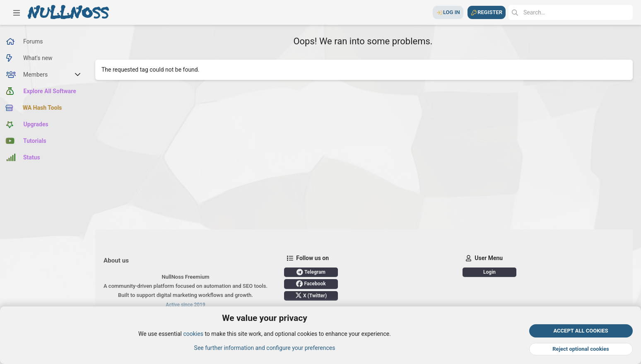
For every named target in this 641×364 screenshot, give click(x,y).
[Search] (571, 12)
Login (489, 272)
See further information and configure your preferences (265, 348)
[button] (17, 12)
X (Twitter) (311, 295)
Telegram (311, 272)
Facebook (311, 284)
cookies (193, 334)
